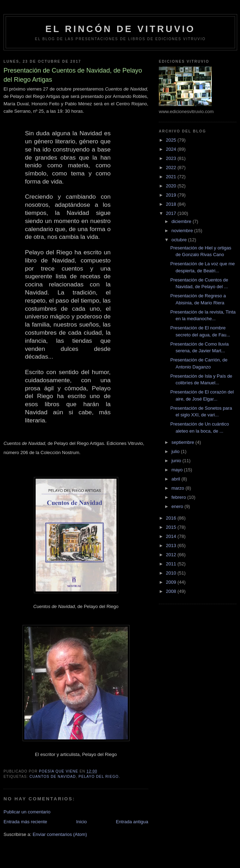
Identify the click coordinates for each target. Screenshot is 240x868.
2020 (172, 186)
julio (176, 451)
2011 (172, 564)
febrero (179, 497)
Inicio (82, 822)
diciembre (182, 221)
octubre (180, 240)
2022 (172, 168)
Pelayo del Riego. (99, 777)
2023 (172, 158)
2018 (172, 204)
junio (177, 461)
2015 (172, 527)
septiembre (184, 442)
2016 (172, 518)
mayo (178, 470)
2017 (172, 213)
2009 (172, 582)
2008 (172, 591)
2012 (172, 555)
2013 (172, 545)
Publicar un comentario (27, 812)
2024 (172, 149)
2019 (172, 195)
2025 (172, 140)
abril (176, 479)
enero (178, 506)
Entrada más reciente (25, 822)
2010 (172, 573)
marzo (179, 488)
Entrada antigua (132, 822)
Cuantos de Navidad (53, 777)
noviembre (183, 231)
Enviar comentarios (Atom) (60, 834)
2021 (172, 177)
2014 (172, 536)
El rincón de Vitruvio (120, 29)
